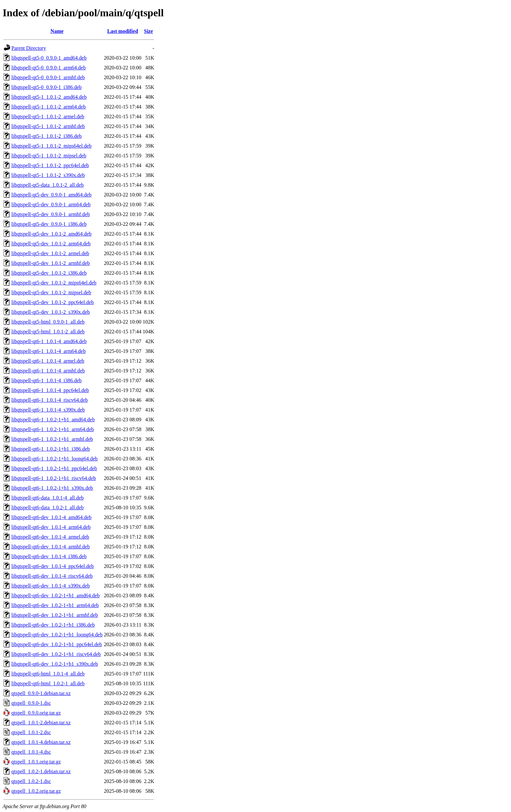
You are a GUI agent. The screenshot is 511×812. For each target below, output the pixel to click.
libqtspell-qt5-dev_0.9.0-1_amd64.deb (51, 195)
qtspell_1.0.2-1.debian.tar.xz (41, 771)
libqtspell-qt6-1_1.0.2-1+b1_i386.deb (51, 449)
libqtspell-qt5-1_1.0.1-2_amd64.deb (49, 97)
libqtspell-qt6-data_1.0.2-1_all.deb (48, 508)
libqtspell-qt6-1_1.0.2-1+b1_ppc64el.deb (54, 468)
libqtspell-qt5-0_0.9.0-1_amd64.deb (49, 58)
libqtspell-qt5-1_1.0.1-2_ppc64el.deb (50, 165)
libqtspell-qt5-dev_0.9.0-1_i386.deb (49, 224)
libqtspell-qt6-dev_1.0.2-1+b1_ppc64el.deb (57, 644)
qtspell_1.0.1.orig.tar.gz (36, 762)
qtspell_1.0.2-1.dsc (31, 781)
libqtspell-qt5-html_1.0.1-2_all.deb (48, 332)
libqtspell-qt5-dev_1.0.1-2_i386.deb (49, 273)
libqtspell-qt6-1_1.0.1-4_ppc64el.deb (50, 390)
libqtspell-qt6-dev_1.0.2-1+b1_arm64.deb (55, 605)
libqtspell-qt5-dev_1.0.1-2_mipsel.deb (51, 292)
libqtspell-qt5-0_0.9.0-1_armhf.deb (48, 77)
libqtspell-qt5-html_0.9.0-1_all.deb (48, 322)
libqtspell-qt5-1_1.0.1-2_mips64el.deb (51, 146)
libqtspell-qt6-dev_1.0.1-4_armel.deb (50, 537)
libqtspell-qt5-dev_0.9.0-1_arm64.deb (51, 204)
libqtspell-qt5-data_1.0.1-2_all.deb (48, 185)
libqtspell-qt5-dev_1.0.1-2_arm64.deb (51, 244)
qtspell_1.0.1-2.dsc (31, 732)
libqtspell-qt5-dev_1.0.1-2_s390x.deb (51, 312)
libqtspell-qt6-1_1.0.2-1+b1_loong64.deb (55, 459)
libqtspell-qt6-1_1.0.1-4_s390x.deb (48, 410)
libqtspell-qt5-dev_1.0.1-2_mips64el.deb (54, 283)
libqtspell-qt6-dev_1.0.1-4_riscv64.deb (52, 576)
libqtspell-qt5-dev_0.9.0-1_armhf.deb (51, 214)
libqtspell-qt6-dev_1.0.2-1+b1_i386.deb (53, 625)
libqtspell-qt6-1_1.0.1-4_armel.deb (48, 361)
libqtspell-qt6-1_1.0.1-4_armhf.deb (48, 371)
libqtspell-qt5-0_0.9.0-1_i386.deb (47, 87)
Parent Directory (29, 48)
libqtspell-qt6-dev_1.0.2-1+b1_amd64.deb (56, 595)
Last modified (123, 31)
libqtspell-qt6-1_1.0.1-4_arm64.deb (49, 351)
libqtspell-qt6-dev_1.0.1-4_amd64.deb (51, 517)
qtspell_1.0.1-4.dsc (31, 752)
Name (57, 31)
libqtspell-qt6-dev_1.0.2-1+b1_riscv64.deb (56, 654)
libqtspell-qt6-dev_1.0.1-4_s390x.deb (51, 586)
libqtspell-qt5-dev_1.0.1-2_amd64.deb (51, 234)
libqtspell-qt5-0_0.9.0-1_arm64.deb (49, 68)
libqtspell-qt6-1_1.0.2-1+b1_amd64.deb (53, 420)
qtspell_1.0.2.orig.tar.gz (36, 791)
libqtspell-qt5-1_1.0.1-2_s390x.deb (48, 175)
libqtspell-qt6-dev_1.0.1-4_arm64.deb (51, 527)
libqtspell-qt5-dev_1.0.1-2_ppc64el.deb (53, 302)
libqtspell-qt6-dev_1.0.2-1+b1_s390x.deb (55, 664)
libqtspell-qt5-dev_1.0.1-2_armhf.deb (51, 263)
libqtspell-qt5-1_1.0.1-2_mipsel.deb (49, 156)
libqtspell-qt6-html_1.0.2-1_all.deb (48, 683)
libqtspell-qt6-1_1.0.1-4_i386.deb (47, 380)
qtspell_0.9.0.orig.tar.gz (36, 713)
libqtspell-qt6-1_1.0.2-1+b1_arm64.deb (53, 429)
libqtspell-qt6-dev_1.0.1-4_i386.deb (49, 556)
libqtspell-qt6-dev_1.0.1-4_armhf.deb (51, 547)
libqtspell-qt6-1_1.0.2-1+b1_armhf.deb (52, 439)
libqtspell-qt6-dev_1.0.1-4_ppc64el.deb (53, 566)
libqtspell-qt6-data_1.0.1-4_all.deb (48, 498)
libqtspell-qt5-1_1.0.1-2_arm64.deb (49, 107)
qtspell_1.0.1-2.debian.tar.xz (41, 723)
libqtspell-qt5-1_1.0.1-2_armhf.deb (48, 126)
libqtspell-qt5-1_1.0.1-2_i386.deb (47, 136)
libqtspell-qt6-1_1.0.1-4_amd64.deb (49, 341)
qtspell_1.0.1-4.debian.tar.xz (41, 742)
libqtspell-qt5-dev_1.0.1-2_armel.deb (50, 253)
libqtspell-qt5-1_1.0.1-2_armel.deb (48, 116)
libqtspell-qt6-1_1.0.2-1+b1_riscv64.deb (54, 478)
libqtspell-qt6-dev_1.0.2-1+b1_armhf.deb (55, 615)
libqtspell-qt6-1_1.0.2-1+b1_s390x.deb (52, 488)
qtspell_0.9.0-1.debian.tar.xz (41, 693)
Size (149, 31)
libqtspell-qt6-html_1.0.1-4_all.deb (48, 674)
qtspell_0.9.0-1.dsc (31, 703)
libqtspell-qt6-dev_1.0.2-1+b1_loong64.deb (57, 635)
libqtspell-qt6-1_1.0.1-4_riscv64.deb (50, 400)
